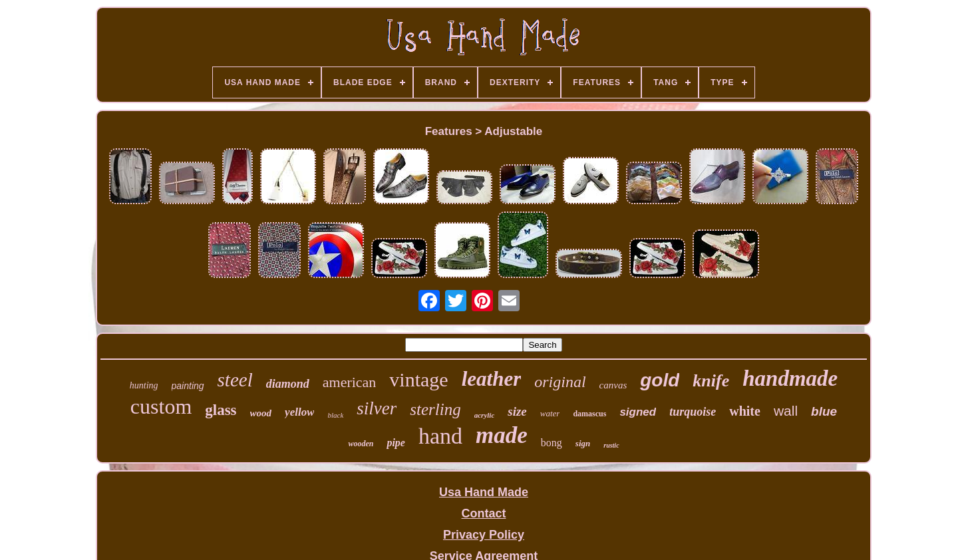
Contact (483, 513)
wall (786, 411)
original (560, 382)
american (350, 382)
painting (188, 386)
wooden (361, 444)
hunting (144, 385)
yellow (299, 412)
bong (552, 443)
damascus (589, 414)
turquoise (693, 412)
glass (221, 410)
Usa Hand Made (484, 492)
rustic (611, 445)
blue (824, 411)
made (502, 435)
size (517, 411)
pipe (396, 443)
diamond (288, 384)
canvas (613, 385)
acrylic (485, 415)
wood (261, 413)
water (550, 413)
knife (711, 381)
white (745, 411)
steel (235, 380)
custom (161, 406)
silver (377, 408)
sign (583, 443)
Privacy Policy (484, 535)
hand (440, 436)
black (335, 415)
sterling (435, 409)
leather (492, 379)
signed (638, 412)
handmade (790, 378)
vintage (418, 379)
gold (660, 380)
